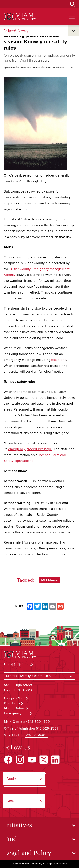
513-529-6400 (36, 735)
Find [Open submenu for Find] (10, 839)
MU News (49, 580)
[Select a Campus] (40, 676)
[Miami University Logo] (20, 17)
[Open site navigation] (72, 17)
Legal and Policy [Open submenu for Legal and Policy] (28, 853)
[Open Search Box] (72, 4)
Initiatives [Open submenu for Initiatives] (18, 825)
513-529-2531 (47, 728)
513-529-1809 (39, 722)
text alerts (59, 360)
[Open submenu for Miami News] (74, 31)
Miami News (16, 31)
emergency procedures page (30, 449)
